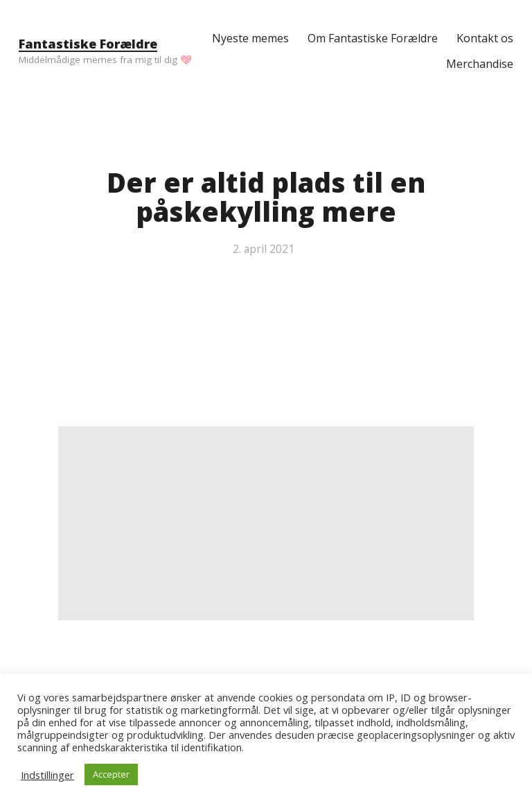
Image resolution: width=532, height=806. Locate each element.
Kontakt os (485, 38)
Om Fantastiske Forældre (373, 38)
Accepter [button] (111, 774)
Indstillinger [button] (47, 775)
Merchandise (480, 64)
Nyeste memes (250, 38)
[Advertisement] (266, 523)
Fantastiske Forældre (88, 44)
